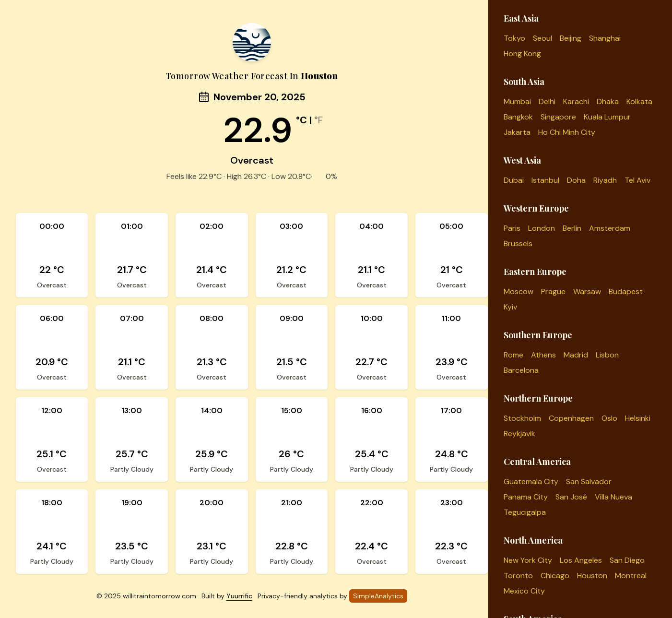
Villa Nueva (613, 497)
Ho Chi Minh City (567, 132)
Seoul (542, 38)
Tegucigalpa (525, 512)
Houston (592, 576)
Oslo (609, 418)
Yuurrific (239, 596)
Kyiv (510, 307)
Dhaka (608, 101)
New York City (528, 560)
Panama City (526, 497)
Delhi (547, 101)
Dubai (514, 180)
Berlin (572, 228)
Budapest (626, 291)
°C (301, 120)
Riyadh (605, 180)
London (542, 228)
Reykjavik (519, 434)
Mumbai (517, 101)
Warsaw (587, 291)
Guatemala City (531, 481)
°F (318, 120)
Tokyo (514, 38)
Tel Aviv (637, 180)
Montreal (631, 576)
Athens (543, 355)
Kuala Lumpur (607, 117)
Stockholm (522, 418)
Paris (512, 228)
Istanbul (545, 180)
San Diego (627, 560)
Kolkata (639, 101)
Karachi (576, 101)
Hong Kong (522, 53)
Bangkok (518, 117)
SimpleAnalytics (378, 596)
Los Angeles (581, 560)
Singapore (558, 117)
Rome (513, 355)
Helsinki (638, 418)
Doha (576, 180)
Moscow (519, 291)
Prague (553, 291)
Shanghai (605, 38)
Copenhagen (571, 418)
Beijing (571, 38)
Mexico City (524, 591)
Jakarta (517, 132)
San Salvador (589, 481)
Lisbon (607, 355)
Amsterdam (610, 228)
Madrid (576, 355)
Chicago (555, 576)
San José (571, 497)
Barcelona (521, 370)
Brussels (518, 244)
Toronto (518, 576)
